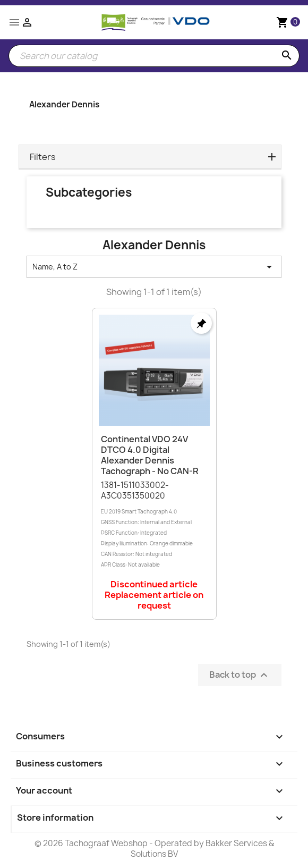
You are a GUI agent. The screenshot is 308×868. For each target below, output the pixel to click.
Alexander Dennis (65, 104)
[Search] (154, 56)
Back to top (240, 675)
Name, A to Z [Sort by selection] (154, 267)
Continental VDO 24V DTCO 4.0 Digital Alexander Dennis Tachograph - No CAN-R (150, 455)
